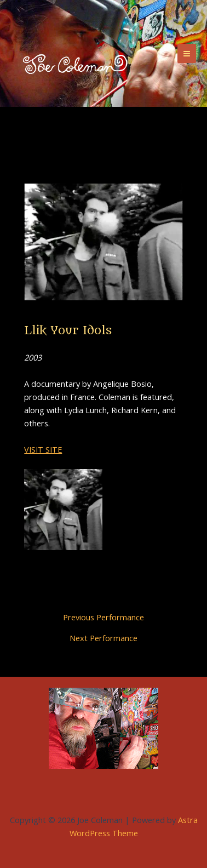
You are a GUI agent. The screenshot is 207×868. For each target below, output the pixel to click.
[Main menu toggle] (187, 53)
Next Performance (104, 638)
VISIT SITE (43, 449)
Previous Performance (104, 617)
